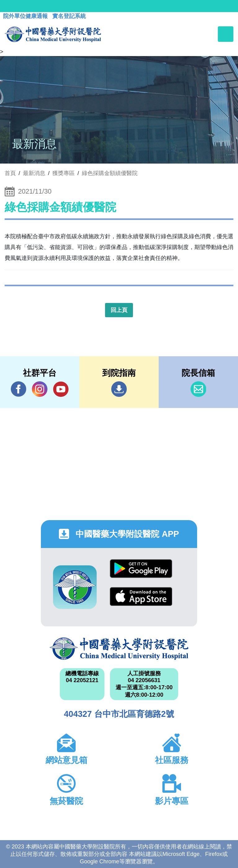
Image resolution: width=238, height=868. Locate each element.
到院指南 (119, 389)
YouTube (61, 389)
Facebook (19, 389)
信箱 (198, 389)
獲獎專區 (64, 173)
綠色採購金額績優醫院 (110, 173)
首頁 (10, 173)
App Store (141, 596)
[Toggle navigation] (226, 34)
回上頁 (119, 310)
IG (40, 389)
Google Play (141, 569)
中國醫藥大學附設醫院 (119, 649)
